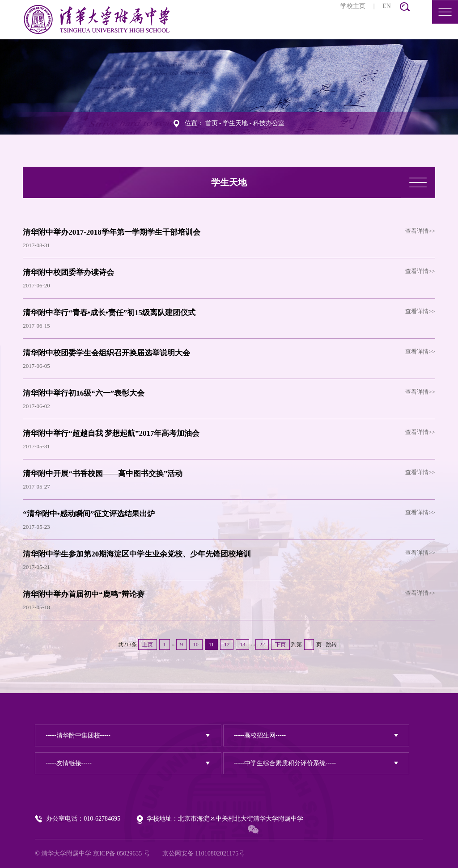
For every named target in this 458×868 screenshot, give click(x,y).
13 (242, 645)
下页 (280, 645)
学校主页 (353, 6)
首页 (212, 123)
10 (196, 645)
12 (227, 645)
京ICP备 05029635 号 (121, 853)
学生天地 (235, 123)
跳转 (331, 645)
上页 (148, 645)
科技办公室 (269, 123)
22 (262, 645)
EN (387, 6)
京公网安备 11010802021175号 (204, 853)
